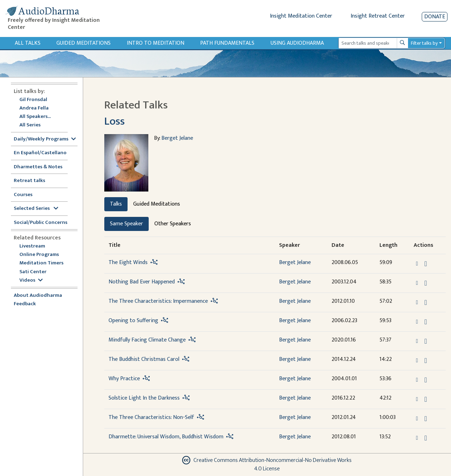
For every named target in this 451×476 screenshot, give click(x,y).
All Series (30, 125)
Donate (435, 17)
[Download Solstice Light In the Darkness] (425, 399)
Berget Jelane (177, 138)
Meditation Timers (41, 263)
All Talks (28, 43)
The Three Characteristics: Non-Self (151, 417)
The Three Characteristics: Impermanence (158, 301)
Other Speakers (173, 224)
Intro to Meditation (156, 43)
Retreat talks (29, 181)
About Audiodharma (38, 296)
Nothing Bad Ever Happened (142, 282)
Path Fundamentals (227, 43)
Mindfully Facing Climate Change (147, 340)
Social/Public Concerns (41, 223)
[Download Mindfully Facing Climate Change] (425, 341)
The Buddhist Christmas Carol (144, 359)
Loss (115, 121)
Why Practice (124, 379)
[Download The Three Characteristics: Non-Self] (425, 419)
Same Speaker (126, 224)
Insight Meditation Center (301, 16)
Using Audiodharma (297, 43)
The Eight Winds (128, 262)
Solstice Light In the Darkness (144, 398)
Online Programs (39, 255)
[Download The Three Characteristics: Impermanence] (425, 302)
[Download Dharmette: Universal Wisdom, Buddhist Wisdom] (425, 438)
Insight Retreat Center (378, 16)
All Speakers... (35, 117)
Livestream (32, 246)
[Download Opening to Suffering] (425, 322)
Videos (31, 280)
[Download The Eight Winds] (425, 264)
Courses (23, 195)
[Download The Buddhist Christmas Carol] (425, 361)
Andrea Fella (34, 108)
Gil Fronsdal (33, 100)
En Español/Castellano (40, 153)
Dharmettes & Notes (38, 167)
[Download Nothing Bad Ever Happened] (425, 283)
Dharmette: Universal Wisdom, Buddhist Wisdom (166, 437)
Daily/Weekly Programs (45, 139)
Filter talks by (424, 43)
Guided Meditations (84, 43)
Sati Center (33, 272)
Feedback (25, 304)
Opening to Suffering (133, 321)
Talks (116, 204)
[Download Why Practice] (425, 380)
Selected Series (36, 209)
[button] (418, 263)
